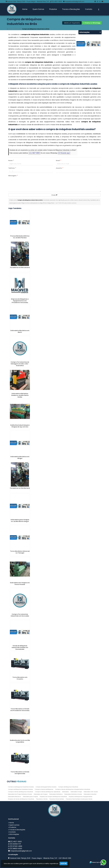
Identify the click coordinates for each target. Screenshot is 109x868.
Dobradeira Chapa (76, 792)
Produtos (53, 9)
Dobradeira (65, 792)
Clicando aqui (64, 153)
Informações (14, 834)
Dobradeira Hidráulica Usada (73, 794)
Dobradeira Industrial (90, 794)
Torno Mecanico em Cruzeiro (20, 678)
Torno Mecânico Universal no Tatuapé (20, 552)
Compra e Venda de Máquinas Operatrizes (48, 792)
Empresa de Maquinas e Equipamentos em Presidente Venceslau (20, 301)
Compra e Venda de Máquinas (44, 789)
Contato (89, 9)
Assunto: (60, 168)
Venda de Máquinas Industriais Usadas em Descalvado (20, 647)
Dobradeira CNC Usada (91, 792)
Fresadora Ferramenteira (57, 799)
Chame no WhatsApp (92, 23)
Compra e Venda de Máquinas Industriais (21, 792)
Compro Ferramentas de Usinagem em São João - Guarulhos (20, 364)
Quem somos (14, 825)
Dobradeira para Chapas (30, 797)
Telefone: (12, 168)
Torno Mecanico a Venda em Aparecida (20, 773)
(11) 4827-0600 (57, 1)
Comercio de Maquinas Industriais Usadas (21, 787)
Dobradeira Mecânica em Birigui (20, 457)
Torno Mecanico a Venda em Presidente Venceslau (20, 710)
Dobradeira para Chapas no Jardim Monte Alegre (20, 521)
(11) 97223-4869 (16, 846)
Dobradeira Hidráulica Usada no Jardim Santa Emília (20, 395)
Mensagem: (13, 176)
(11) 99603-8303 (16, 849)
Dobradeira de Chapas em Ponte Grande (20, 584)
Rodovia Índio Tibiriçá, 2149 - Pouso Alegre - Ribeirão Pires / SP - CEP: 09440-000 (40, 858)
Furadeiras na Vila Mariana (20, 488)
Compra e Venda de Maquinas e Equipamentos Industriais (73, 789)
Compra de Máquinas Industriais (68, 787)
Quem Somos (38, 9)
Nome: (11, 161)
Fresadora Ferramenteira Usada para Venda (79, 799)
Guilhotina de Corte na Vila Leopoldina (20, 741)
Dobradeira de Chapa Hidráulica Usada (20, 794)
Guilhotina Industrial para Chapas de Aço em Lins (20, 426)
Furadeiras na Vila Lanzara (20, 267)
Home (25, 9)
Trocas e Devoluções (71, 9)
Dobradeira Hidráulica (56, 794)
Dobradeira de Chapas (41, 794)
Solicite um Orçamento (72, 23)
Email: (59, 161)
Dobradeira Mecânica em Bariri (20, 331)
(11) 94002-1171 (15, 844)
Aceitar (64, 863)
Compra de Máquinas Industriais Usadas (20, 789)
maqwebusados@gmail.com (75, 1)
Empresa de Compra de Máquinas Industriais (53, 797)
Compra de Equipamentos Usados (46, 787)
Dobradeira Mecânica (15, 797)
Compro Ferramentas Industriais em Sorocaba (20, 615)
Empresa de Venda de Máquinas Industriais (21, 799)
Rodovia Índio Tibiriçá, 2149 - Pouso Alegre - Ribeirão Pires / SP (28, 1)
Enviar (54, 195)
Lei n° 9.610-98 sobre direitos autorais (66, 203)
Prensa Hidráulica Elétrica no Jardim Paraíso (20, 237)
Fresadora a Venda (42, 799)
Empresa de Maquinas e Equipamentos (81, 797)
